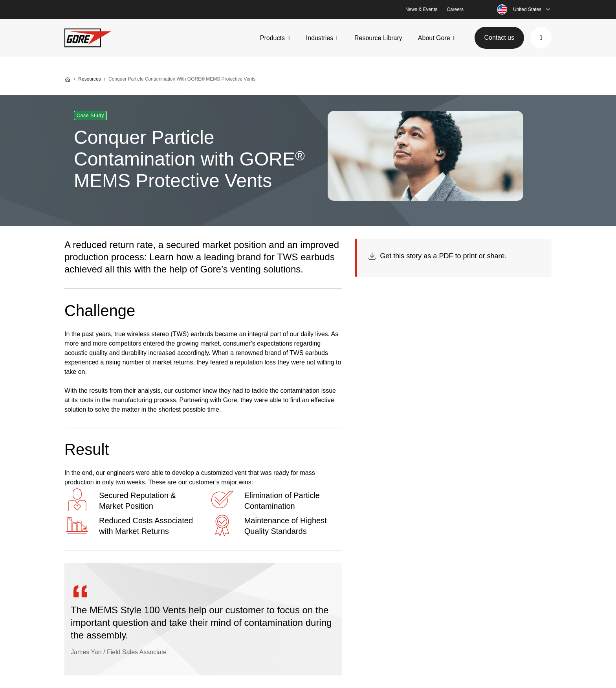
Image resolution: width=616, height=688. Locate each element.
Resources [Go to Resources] (89, 79)
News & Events (421, 9)
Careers (455, 9)
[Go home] (68, 79)
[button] (541, 38)
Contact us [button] (499, 38)
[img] (425, 156)
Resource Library (378, 38)
